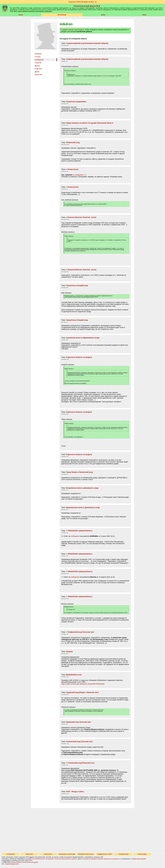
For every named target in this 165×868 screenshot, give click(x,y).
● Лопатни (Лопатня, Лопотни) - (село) (81, 217)
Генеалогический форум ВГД (87, 6)
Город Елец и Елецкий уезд (77, 285)
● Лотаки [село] (72, 169)
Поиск (144, 15)
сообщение (75, 536)
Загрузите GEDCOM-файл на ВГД (81, 2)
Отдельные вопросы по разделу (79, 357)
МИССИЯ (29, 854)
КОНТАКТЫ (48, 854)
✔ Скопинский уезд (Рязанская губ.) (80, 763)
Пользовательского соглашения (43, 859)
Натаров (69, 652)
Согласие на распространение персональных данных (101, 859)
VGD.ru (21, 15)
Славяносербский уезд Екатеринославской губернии (87, 43)
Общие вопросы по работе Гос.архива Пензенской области (90, 123)
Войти (103, 15)
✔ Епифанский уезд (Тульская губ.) (80, 632)
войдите (81, 30)
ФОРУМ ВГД (142, 854)
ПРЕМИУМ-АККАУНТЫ (86, 854)
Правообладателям (12, 864)
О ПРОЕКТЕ (11, 854)
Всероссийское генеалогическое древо (25, 862)
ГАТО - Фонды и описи (75, 792)
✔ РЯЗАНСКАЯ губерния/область (79, 531)
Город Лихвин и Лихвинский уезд (79, 472)
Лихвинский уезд (73, 142)
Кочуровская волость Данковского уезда (82, 488)
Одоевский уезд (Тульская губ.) (78, 722)
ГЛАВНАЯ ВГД (123, 854)
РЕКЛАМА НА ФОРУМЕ (67, 854)
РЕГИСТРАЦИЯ (62, 15)
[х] (96, 2)
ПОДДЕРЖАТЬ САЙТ (105, 854)
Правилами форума (139, 859)
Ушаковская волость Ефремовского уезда (83, 338)
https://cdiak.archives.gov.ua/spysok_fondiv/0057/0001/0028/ (83, 684)
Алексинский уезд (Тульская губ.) (79, 742)
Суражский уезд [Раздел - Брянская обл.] (82, 692)
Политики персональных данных (66, 859)
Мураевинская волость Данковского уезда (83, 507)
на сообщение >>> (79, 175)
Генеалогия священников (76, 102)
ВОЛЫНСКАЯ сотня (74, 675)
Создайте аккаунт (68, 30)
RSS (31, 860)
